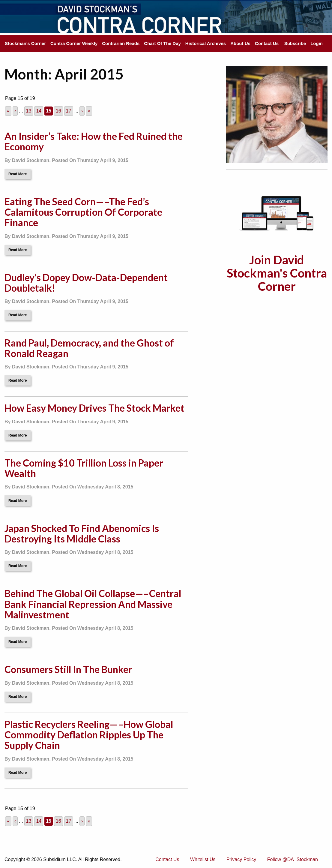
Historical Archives (206, 43)
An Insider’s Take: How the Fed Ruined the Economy (94, 141)
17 (69, 111)
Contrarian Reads (121, 43)
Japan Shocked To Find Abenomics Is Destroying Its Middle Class (82, 533)
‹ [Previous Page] (15, 111)
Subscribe (295, 43)
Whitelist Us (203, 859)
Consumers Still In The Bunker (68, 669)
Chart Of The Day (162, 43)
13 (29, 111)
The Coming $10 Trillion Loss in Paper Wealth (84, 468)
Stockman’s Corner (25, 43)
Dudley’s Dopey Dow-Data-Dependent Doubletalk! (86, 283)
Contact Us (267, 43)
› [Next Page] (82, 111)
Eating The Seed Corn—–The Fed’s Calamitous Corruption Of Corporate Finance (83, 212)
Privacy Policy (241, 859)
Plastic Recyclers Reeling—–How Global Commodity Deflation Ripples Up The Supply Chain (89, 735)
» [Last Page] (89, 111)
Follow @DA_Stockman (293, 859)
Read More (18, 174)
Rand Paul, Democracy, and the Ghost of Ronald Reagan (89, 348)
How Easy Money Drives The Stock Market (94, 408)
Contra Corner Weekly (74, 43)
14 (39, 111)
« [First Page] (8, 111)
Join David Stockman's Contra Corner (277, 273)
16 (58, 111)
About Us (240, 43)
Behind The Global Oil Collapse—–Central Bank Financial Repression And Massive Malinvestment (93, 604)
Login (317, 43)
